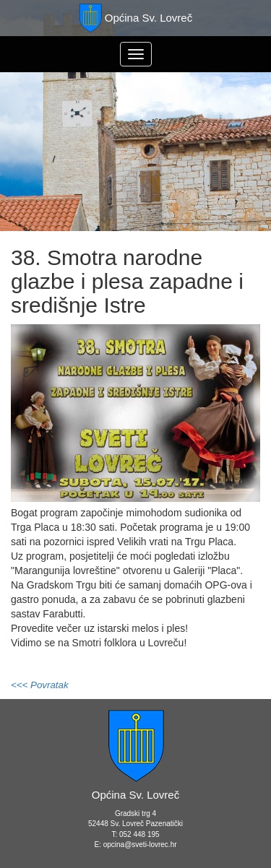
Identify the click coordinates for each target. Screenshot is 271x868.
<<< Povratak (40, 685)
